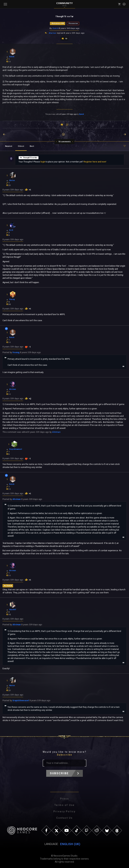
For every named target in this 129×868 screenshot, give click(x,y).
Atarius (52, 33)
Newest (9, 146)
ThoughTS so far (29, 157)
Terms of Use (65, 805)
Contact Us (64, 818)
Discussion (73, 23)
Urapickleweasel (21, 700)
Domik (56, 28)
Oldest (21, 146)
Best (32, 146)
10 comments (65, 141)
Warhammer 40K (58, 23)
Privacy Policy (64, 811)
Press (65, 798)
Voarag (16, 352)
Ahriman (56, 432)
